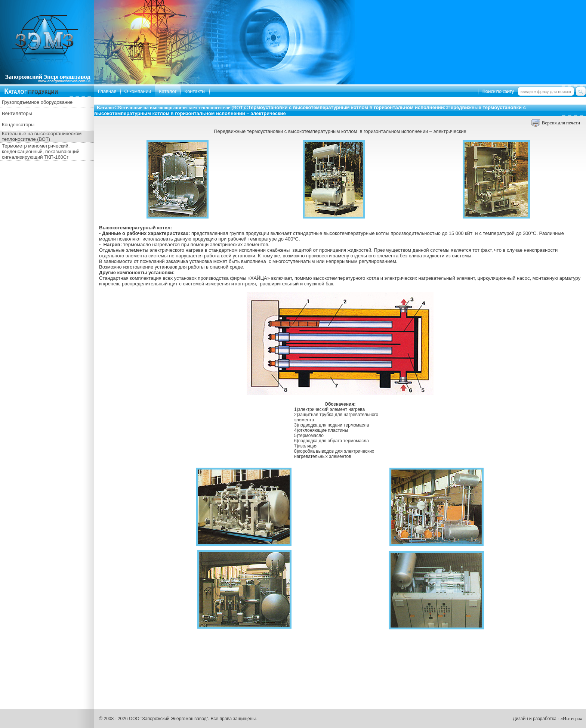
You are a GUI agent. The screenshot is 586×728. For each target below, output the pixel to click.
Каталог (168, 91)
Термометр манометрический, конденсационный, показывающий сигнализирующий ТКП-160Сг (41, 151)
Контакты (195, 91)
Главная (107, 91)
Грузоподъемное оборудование (37, 102)
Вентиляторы (17, 113)
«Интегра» (571, 718)
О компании (138, 91)
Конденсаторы (18, 125)
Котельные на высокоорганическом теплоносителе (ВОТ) (42, 136)
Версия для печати (561, 123)
